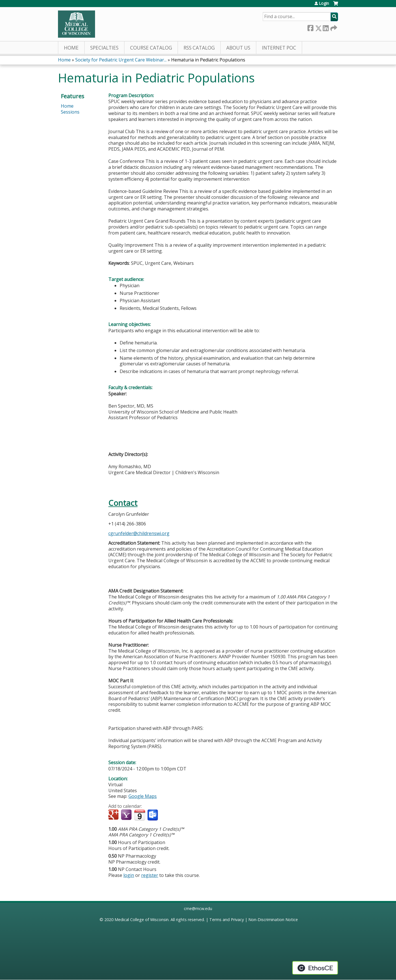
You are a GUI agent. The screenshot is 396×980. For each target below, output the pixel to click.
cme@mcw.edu (198, 908)
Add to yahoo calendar (127, 815)
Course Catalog (151, 48)
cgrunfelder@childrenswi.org (139, 533)
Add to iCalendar (140, 815)
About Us (238, 48)
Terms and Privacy (227, 920)
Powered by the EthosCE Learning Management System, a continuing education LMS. (315, 968)
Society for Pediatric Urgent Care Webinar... (121, 60)
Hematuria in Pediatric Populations (208, 60)
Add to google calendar (114, 815)
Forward (333, 27)
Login (324, 3)
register (150, 875)
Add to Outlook (153, 815)
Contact (123, 503)
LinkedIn (326, 27)
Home (71, 48)
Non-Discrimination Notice (273, 920)
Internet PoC (279, 48)
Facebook (310, 27)
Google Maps (143, 796)
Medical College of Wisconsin (142, 920)
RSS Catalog (199, 48)
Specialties (104, 48)
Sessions (70, 112)
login (129, 875)
